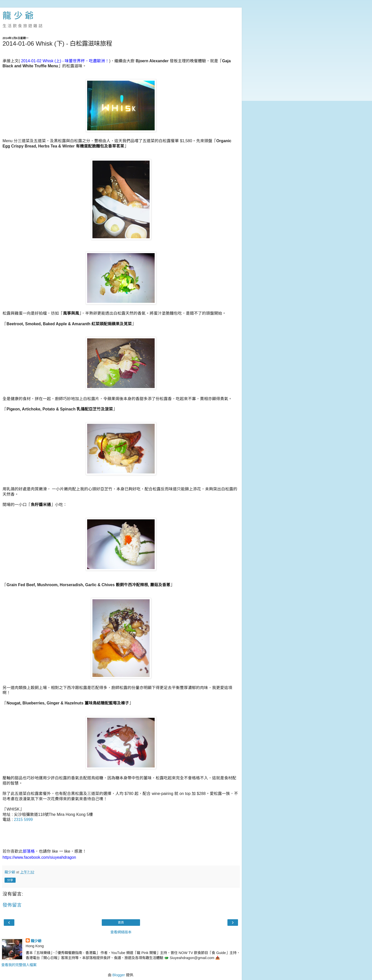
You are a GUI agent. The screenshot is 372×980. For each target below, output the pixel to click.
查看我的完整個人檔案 (19, 965)
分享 (10, 880)
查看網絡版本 (121, 932)
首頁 (121, 923)
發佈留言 (12, 905)
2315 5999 (23, 820)
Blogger (119, 975)
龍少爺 (36, 941)
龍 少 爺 (18, 16)
